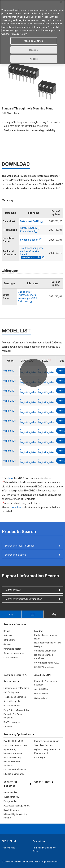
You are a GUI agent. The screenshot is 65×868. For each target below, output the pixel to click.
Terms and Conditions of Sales (44, 850)
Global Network (41, 698)
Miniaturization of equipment (12, 763)
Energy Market (10, 801)
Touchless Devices (44, 745)
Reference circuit (12, 706)
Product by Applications (17, 734)
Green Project (42, 782)
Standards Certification (45, 651)
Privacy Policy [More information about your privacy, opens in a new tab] (19, 34)
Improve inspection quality (47, 741)
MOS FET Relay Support (45, 667)
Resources (10, 681)
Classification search (14, 653)
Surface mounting (12, 757)
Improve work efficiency (15, 770)
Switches (8, 635)
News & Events (41, 694)
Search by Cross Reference (20, 546)
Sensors (7, 644)
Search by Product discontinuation (23, 599)
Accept (34, 59)
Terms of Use (39, 841)
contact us (15, 507)
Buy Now (38, 631)
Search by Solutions (16, 555)
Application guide (12, 701)
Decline (34, 50)
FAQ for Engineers (12, 692)
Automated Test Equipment (17, 806)
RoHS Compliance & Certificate (44, 657)
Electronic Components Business (46, 683)
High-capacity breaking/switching (13, 751)
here (11, 478)
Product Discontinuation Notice (46, 637)
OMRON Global (9, 841)
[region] (32, 32)
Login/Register (28, 392)
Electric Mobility (11, 793)
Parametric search (12, 649)
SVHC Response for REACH (47, 663)
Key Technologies (12, 722)
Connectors (9, 640)
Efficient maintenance (14, 774)
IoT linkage (40, 757)
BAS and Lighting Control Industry (15, 816)
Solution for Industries (10, 784)
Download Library (14, 675)
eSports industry (11, 797)
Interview (8, 727)
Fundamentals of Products (16, 688)
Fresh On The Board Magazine (13, 716)
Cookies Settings (34, 41)
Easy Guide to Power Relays (17, 710)
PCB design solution (13, 741)
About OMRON (41, 689)
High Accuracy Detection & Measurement (47, 751)
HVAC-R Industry (11, 810)
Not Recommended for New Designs (48, 645)
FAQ (11, 615)
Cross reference (11, 658)
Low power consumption (15, 745)
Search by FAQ (13, 590)
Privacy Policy (8, 848)
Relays (7, 631)
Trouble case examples (15, 697)
